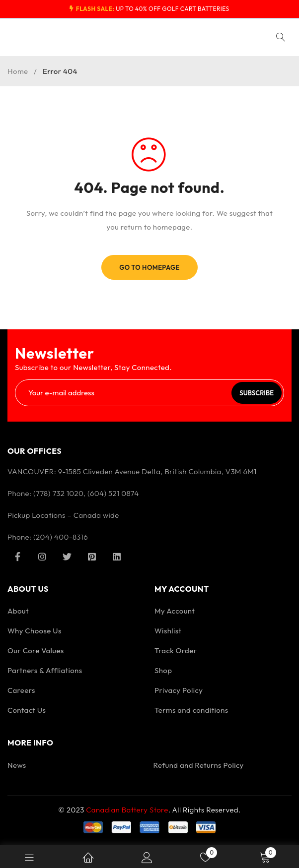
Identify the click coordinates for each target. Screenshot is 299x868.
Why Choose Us (35, 631)
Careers (21, 690)
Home (18, 71)
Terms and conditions (191, 710)
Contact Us (27, 710)
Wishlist (168, 631)
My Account (175, 611)
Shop (163, 670)
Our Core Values (36, 651)
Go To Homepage (149, 267)
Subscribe (257, 393)
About (18, 611)
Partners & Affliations (45, 670)
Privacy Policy (179, 690)
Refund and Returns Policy (199, 765)
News (17, 765)
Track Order (176, 651)
